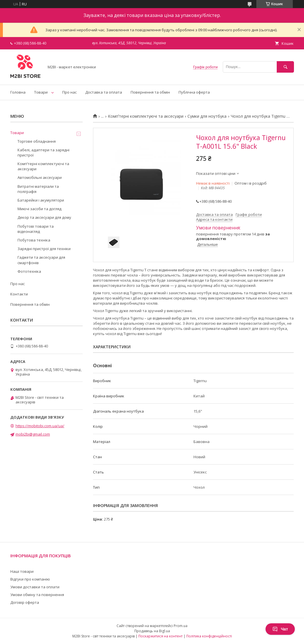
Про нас (69, 92)
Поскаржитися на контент (160, 636)
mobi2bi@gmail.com (33, 434)
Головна (18, 92)
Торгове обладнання (37, 141)
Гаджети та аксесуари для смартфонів (41, 260)
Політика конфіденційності (209, 636)
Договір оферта (25, 602)
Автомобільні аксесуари (40, 177)
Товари (41, 92)
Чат (280, 629)
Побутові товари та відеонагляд (36, 229)
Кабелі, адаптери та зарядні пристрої (43, 152)
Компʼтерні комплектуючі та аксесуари (146, 116)
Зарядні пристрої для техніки (44, 249)
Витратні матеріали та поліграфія (38, 189)
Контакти (19, 294)
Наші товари (22, 571)
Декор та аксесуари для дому (44, 217)
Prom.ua (181, 626)
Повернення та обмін (150, 92)
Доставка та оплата (104, 92)
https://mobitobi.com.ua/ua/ (40, 426)
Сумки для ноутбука (207, 116)
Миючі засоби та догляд (39, 209)
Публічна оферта (194, 92)
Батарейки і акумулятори (41, 200)
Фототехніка (29, 271)
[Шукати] (285, 67)
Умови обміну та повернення (37, 595)
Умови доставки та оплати (35, 587)
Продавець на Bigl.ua (152, 631)
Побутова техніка (34, 240)
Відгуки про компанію (30, 579)
